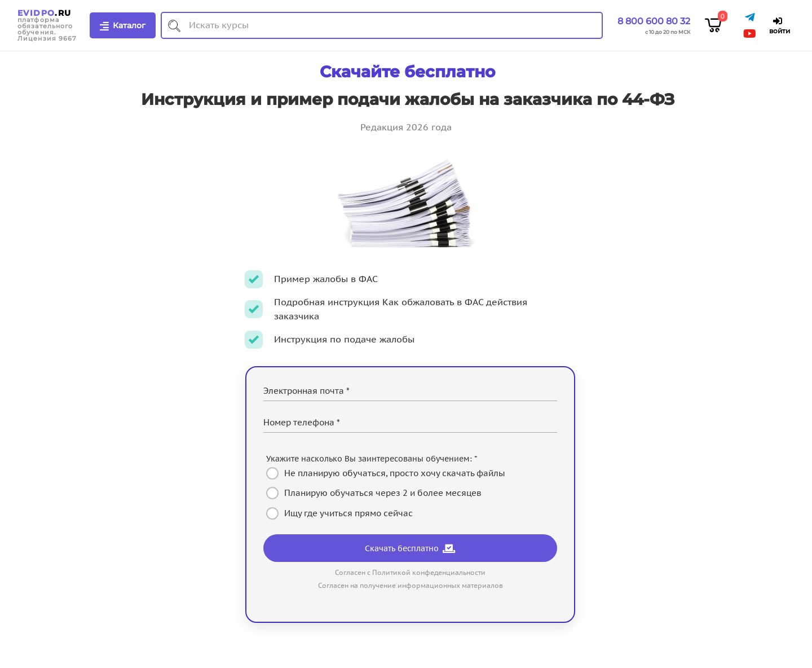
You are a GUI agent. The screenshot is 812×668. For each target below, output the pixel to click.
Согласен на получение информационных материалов (411, 585)
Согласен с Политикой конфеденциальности (410, 572)
